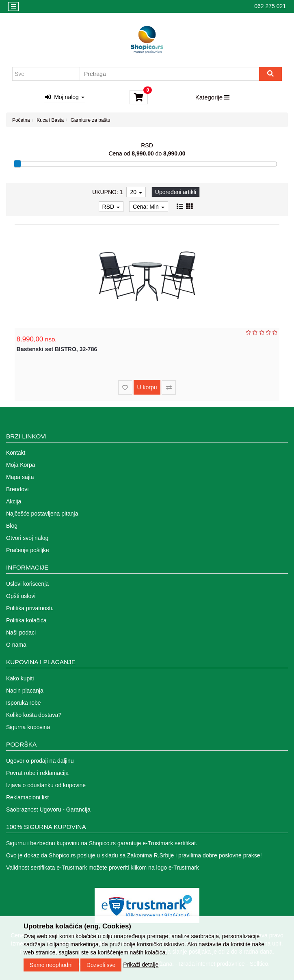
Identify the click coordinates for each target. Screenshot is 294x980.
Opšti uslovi (21, 596)
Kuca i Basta (50, 120)
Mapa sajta (20, 477)
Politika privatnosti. (30, 608)
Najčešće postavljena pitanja (42, 514)
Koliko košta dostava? (34, 715)
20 (136, 192)
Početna (21, 120)
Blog (12, 526)
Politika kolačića (26, 620)
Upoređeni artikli (176, 192)
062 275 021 (270, 6)
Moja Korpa (21, 465)
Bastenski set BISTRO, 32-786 (57, 349)
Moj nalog (65, 97)
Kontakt (16, 453)
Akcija (14, 501)
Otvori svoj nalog (27, 538)
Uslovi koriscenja (27, 584)
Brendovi (17, 489)
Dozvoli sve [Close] (101, 971)
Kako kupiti (20, 678)
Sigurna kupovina (28, 727)
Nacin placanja (25, 691)
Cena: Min (149, 207)
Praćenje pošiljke (28, 550)
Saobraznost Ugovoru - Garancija (48, 809)
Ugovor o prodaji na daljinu (40, 761)
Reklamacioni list (27, 797)
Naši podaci (21, 632)
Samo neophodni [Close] (51, 971)
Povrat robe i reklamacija (37, 773)
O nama (16, 645)
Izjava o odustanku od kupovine (46, 785)
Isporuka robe (24, 703)
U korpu (147, 387)
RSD (111, 207)
